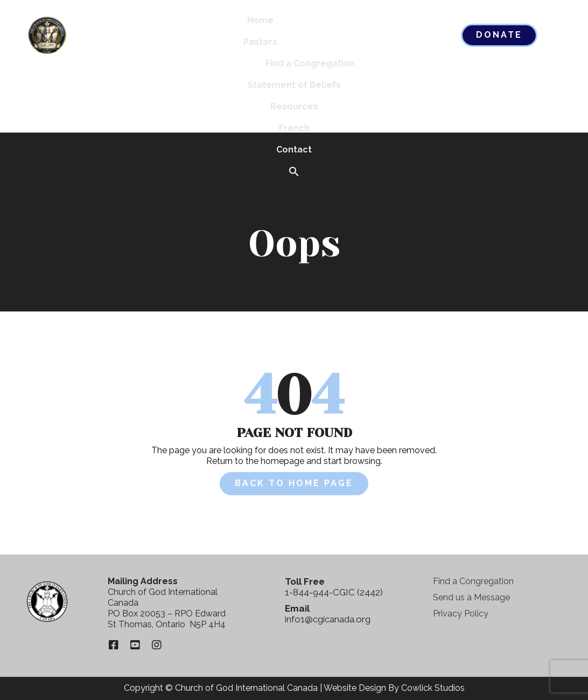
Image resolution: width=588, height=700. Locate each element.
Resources (294, 106)
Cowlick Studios (433, 688)
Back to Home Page (294, 483)
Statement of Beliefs (294, 85)
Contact (294, 150)
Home (260, 20)
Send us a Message (471, 597)
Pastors (260, 42)
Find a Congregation (310, 63)
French (294, 128)
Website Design (355, 688)
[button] (294, 172)
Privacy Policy (461, 614)
